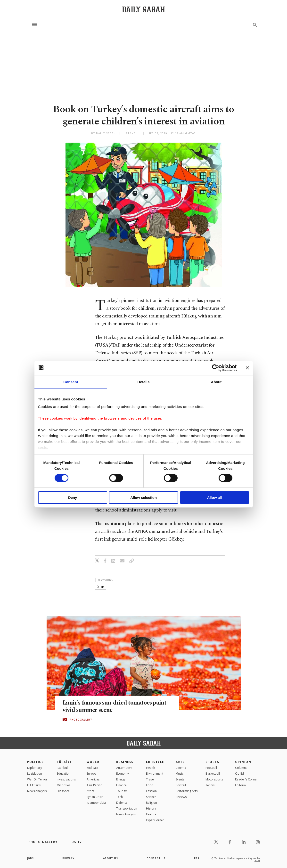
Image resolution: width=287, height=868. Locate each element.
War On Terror (37, 779)
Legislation (35, 774)
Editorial (241, 785)
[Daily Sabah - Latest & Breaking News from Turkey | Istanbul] (143, 9)
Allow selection (143, 498)
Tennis (210, 785)
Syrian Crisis (95, 797)
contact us (156, 858)
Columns (241, 768)
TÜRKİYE (64, 762)
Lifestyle (155, 762)
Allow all (215, 498)
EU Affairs (34, 785)
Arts (180, 762)
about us (111, 858)
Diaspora (63, 791)
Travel (150, 779)
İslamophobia (96, 803)
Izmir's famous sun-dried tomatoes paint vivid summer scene (116, 706)
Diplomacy (35, 768)
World (93, 762)
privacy (69, 858)
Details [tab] (144, 382)
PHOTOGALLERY (81, 720)
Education (64, 774)
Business (125, 762)
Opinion (243, 762)
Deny (73, 498)
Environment (155, 774)
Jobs (31, 858)
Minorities (64, 785)
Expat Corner (155, 820)
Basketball (213, 774)
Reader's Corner (246, 779)
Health (151, 768)
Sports (212, 762)
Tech (119, 797)
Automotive (124, 768)
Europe (92, 774)
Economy (123, 774)
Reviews (181, 797)
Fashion (151, 791)
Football (211, 768)
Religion (152, 803)
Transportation (127, 808)
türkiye (101, 587)
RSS (197, 858)
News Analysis (37, 791)
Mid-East (92, 768)
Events (180, 779)
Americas (93, 779)
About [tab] (216, 382)
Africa (91, 791)
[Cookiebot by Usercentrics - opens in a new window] (216, 368)
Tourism (122, 791)
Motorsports (214, 779)
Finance (121, 785)
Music (180, 774)
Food (150, 785)
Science (151, 797)
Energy (121, 779)
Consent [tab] (71, 382)
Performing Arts (187, 791)
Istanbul (62, 768)
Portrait (181, 785)
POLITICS (35, 762)
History (151, 808)
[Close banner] (247, 368)
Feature (151, 814)
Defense (122, 803)
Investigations (66, 779)
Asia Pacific (94, 785)
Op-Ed (239, 774)
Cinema (181, 768)
